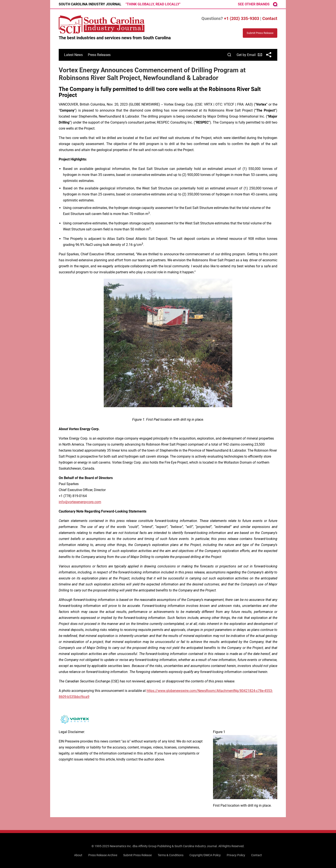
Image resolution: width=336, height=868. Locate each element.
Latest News (73, 55)
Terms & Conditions (171, 855)
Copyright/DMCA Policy (205, 855)
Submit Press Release (137, 855)
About (78, 855)
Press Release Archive (103, 855)
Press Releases (99, 55)
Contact (270, 18)
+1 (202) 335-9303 (241, 18)
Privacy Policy (236, 855)
